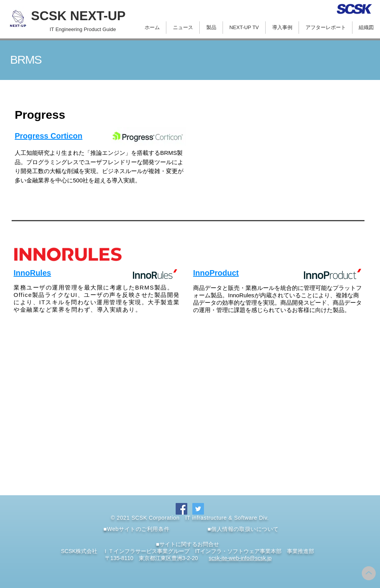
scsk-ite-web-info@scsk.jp (240, 558)
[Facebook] (181, 509)
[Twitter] (198, 509)
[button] (211, 28)
